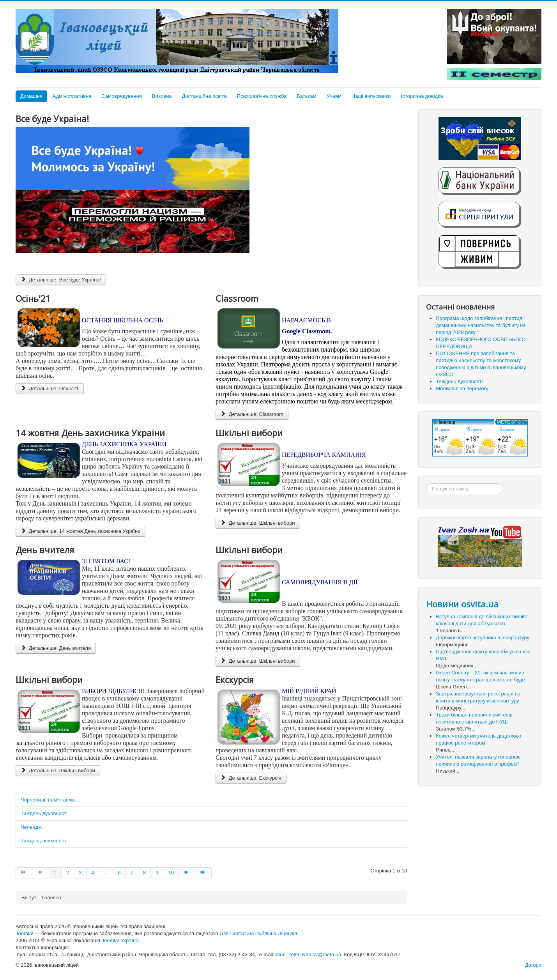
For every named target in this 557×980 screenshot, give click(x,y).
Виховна (162, 96)
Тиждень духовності (44, 813)
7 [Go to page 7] (132, 873)
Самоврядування (121, 96)
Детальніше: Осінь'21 (50, 388)
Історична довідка (422, 96)
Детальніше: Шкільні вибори (258, 523)
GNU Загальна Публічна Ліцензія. (259, 933)
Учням (334, 96)
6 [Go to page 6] (119, 873)
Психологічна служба (262, 96)
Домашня (31, 96)
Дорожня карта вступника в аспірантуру (483, 638)
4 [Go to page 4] (93, 873)
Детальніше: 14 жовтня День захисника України (80, 531)
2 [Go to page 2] (68, 873)
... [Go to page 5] (106, 873)
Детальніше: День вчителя (56, 648)
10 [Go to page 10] (171, 873)
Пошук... (426, 484)
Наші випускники (371, 96)
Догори (533, 965)
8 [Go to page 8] (144, 873)
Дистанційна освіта (204, 96)
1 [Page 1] (55, 873)
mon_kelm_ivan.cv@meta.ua (308, 954)
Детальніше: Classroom (252, 414)
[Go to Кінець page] (203, 873)
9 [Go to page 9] (157, 873)
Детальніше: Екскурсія (251, 778)
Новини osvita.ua (462, 604)
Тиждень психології (43, 841)
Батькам (306, 96)
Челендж (31, 827)
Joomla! (25, 933)
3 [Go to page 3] (80, 873)
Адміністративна (72, 96)
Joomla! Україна (120, 940)
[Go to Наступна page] (187, 873)
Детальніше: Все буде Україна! (61, 280)
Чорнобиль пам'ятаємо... (50, 800)
